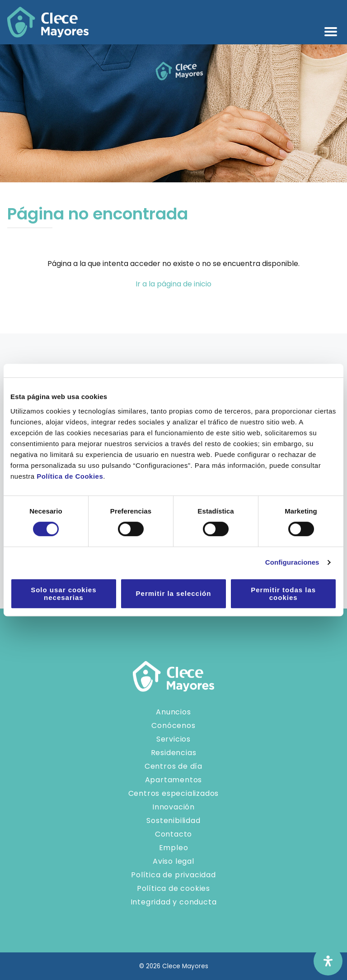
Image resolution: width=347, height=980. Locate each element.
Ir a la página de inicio (173, 284)
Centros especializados (174, 793)
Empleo (174, 848)
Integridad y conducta (174, 902)
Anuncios (173, 712)
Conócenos (173, 725)
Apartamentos (174, 780)
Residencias (174, 753)
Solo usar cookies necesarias (63, 594)
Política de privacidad (173, 875)
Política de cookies (173, 888)
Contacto (173, 834)
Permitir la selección (174, 593)
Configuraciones (292, 562)
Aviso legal (173, 861)
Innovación (173, 807)
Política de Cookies (70, 476)
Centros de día (173, 766)
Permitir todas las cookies (283, 594)
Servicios (173, 739)
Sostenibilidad (173, 821)
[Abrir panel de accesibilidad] (328, 961)
